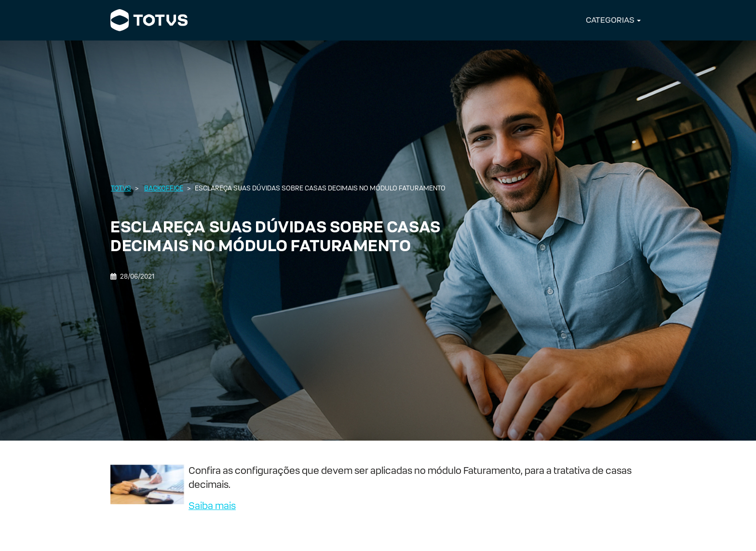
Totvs (121, 188)
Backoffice (164, 188)
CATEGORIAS (610, 20)
